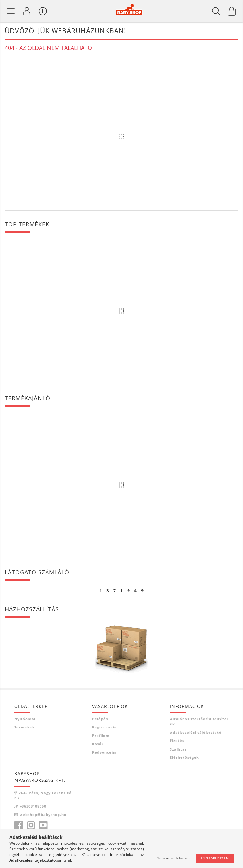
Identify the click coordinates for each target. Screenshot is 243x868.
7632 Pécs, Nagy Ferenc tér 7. (43, 795)
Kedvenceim (104, 752)
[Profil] (27, 11)
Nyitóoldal (25, 719)
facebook (18, 825)
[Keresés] (216, 11)
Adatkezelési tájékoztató (196, 732)
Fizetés (177, 741)
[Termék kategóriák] (11, 11)
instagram (31, 825)
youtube (43, 825)
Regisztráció (104, 727)
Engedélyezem (215, 858)
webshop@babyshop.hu (43, 814)
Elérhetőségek (184, 757)
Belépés (100, 719)
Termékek (25, 727)
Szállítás (178, 749)
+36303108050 (33, 806)
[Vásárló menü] (43, 11)
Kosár (98, 744)
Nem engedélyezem (174, 858)
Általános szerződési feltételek (199, 721)
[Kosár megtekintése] (232, 11)
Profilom (101, 736)
